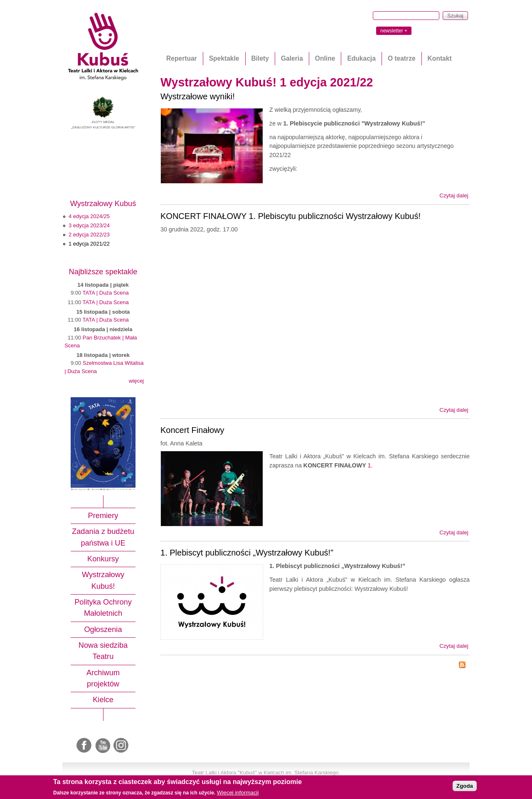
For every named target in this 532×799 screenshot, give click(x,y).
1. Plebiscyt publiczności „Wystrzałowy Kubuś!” (247, 553)
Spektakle (224, 58)
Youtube (103, 746)
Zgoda (465, 786)
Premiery (103, 516)
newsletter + (394, 31)
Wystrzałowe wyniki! (198, 96)
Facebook (85, 746)
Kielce (103, 700)
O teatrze (402, 58)
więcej (136, 381)
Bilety (260, 58)
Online (325, 58)
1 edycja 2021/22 (89, 244)
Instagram (121, 746)
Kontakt (440, 58)
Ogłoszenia (103, 629)
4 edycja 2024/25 (89, 216)
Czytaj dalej (454, 195)
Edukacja (361, 58)
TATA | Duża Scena (106, 293)
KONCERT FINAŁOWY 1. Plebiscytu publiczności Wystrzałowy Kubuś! (291, 216)
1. (370, 465)
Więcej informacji (238, 793)
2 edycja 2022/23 (89, 235)
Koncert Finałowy (192, 430)
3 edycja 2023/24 (89, 225)
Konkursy (103, 559)
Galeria (292, 58)
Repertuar (182, 58)
